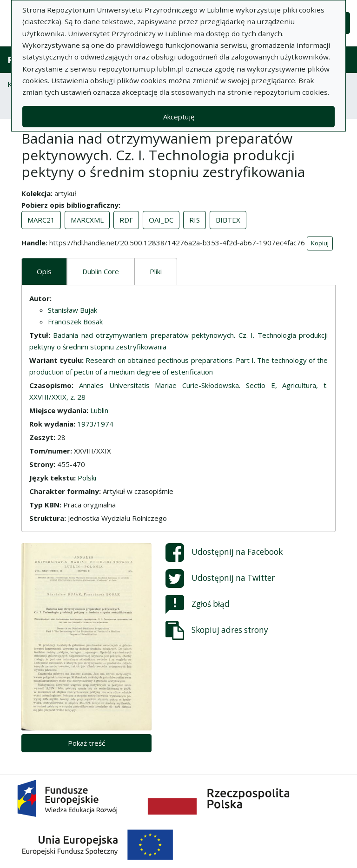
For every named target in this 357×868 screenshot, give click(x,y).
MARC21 (41, 220)
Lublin (99, 410)
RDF (126, 220)
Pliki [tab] (156, 271)
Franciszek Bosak (75, 322)
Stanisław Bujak (73, 310)
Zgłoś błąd (198, 605)
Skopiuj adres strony (217, 631)
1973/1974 (95, 424)
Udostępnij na (224, 552)
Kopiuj (320, 243)
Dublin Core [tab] (101, 271)
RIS (195, 220)
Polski (87, 478)
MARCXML (87, 220)
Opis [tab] (44, 271)
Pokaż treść (86, 743)
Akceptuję (179, 117)
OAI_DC (161, 220)
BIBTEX (228, 220)
